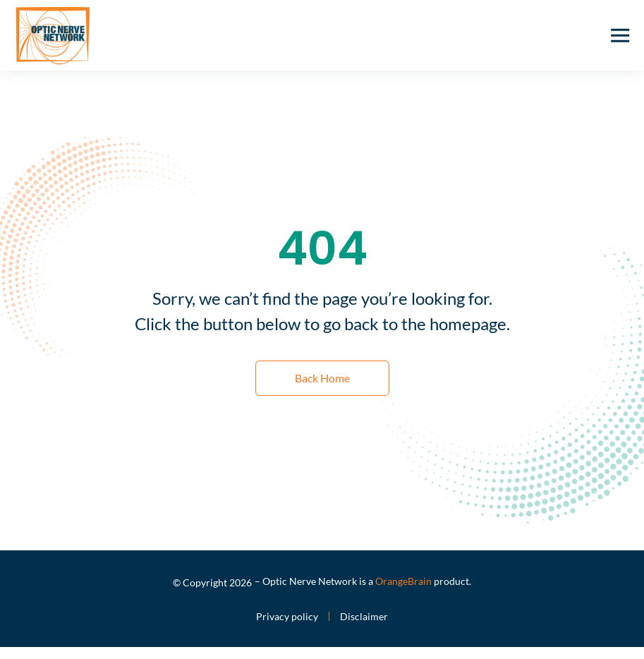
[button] (620, 35)
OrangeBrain (403, 581)
